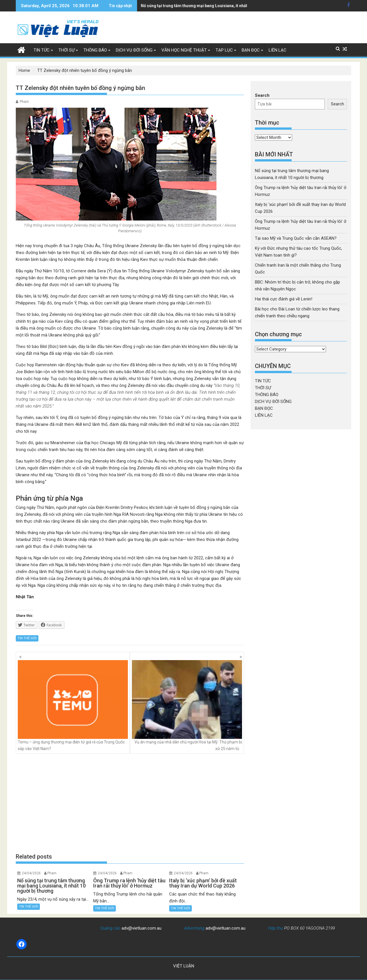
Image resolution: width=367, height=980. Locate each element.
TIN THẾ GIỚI (27, 638)
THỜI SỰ (67, 50)
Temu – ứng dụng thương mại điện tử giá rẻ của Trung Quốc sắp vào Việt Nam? (73, 705)
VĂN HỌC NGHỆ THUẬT (184, 50)
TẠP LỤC (224, 50)
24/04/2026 (31, 873)
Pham (24, 102)
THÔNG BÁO (95, 50)
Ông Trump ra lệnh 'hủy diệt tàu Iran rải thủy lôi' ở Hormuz (195, 6)
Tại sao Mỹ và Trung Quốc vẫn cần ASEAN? (296, 238)
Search (262, 95)
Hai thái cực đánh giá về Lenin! (284, 299)
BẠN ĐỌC (251, 50)
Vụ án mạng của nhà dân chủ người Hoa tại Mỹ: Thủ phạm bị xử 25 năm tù (187, 705)
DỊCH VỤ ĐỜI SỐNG (134, 50)
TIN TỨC (42, 50)
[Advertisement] (130, 803)
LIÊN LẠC (278, 50)
